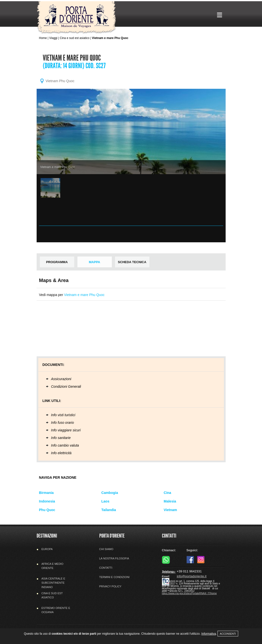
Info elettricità (61, 453)
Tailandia (109, 510)
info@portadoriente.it (192, 576)
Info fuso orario (63, 423)
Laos (105, 501)
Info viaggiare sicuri (66, 430)
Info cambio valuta (65, 445)
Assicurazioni (61, 379)
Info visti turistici (63, 415)
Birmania (46, 493)
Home (43, 38)
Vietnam (170, 510)
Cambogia (110, 493)
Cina (167, 493)
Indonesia (47, 501)
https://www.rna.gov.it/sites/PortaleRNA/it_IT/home (189, 593)
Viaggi (53, 38)
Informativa (209, 634)
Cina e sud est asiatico (75, 38)
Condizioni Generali (66, 386)
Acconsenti (228, 634)
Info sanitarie (61, 438)
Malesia (170, 501)
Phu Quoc (47, 510)
